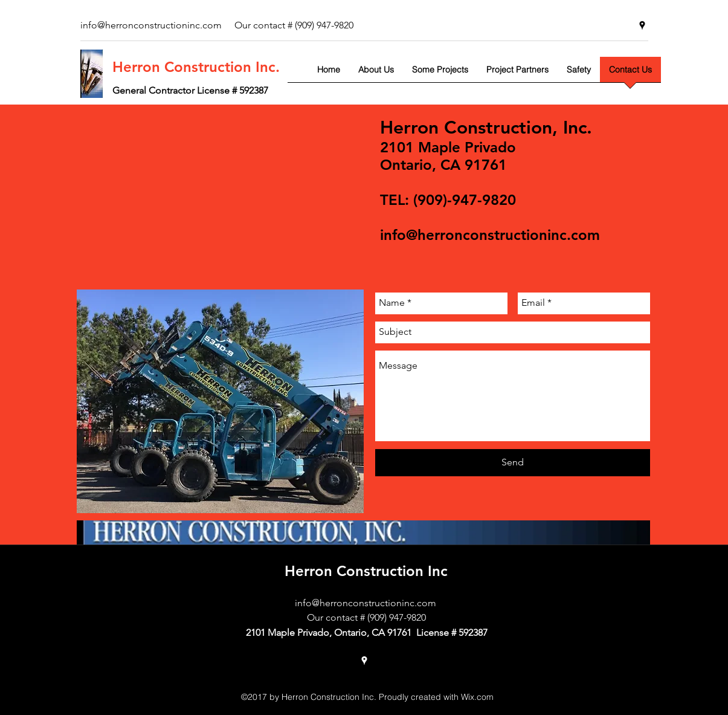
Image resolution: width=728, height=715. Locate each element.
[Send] (513, 463)
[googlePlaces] (642, 25)
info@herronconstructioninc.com (490, 235)
